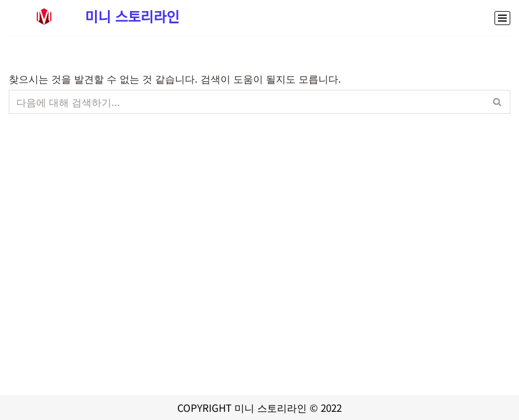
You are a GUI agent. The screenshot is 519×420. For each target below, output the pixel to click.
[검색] (246, 102)
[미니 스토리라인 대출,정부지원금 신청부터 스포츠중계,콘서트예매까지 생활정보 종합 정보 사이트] (94, 16)
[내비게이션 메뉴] (502, 18)
